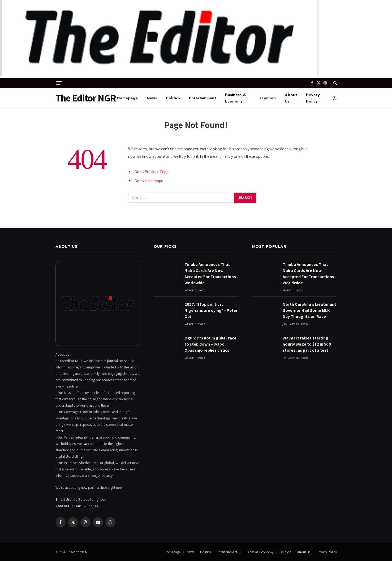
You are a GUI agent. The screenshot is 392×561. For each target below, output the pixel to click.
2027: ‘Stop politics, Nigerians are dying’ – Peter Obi (211, 310)
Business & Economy (236, 98)
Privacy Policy (313, 98)
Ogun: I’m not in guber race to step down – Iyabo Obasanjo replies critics (210, 344)
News (152, 98)
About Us (291, 98)
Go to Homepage (149, 181)
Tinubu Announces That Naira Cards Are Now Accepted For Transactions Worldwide (210, 274)
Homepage (127, 98)
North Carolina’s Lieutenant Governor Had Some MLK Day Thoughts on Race (309, 310)
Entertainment (203, 98)
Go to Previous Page (152, 172)
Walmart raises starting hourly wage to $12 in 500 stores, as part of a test (307, 344)
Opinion (268, 98)
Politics (173, 98)
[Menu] (59, 83)
